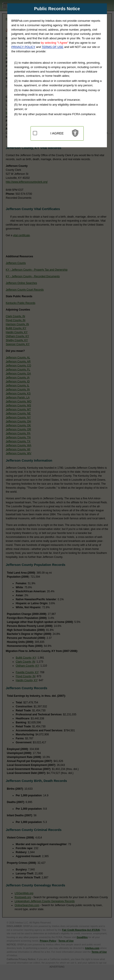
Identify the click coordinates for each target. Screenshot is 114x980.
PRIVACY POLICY (23, 47)
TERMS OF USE (52, 47)
